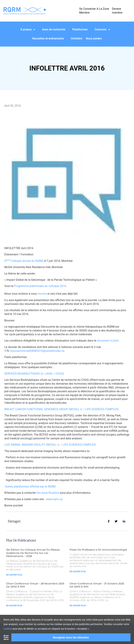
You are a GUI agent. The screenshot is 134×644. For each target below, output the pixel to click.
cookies (8, 629)
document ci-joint (108, 341)
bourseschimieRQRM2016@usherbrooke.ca (38, 351)
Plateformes (80, 29)
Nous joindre (94, 38)
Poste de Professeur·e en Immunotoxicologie (98, 550)
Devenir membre (117, 11)
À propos (28, 30)
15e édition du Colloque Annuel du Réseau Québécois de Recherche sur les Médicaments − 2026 (33, 553)
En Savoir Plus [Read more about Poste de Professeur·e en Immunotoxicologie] (78, 572)
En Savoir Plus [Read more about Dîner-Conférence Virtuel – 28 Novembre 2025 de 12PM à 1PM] (14, 606)
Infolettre (77, 38)
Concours (102, 30)
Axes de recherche (54, 29)
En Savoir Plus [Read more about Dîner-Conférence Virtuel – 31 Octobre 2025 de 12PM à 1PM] (78, 606)
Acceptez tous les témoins (71, 637)
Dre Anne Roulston (48, 493)
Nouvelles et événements (48, 38)
